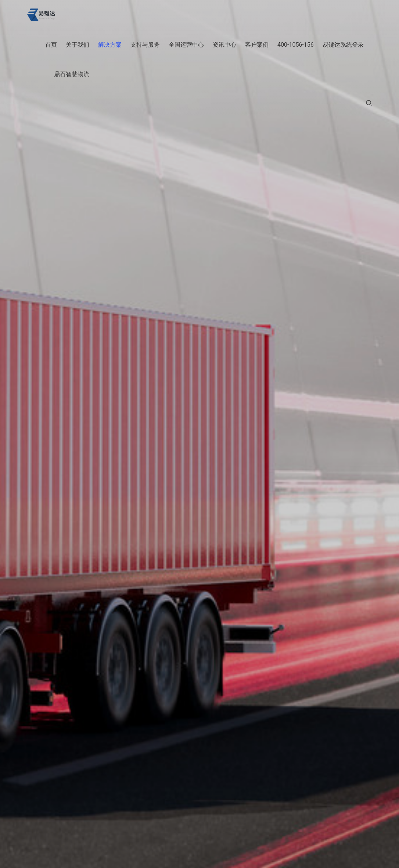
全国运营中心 (186, 45)
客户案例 (257, 45)
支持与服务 (145, 45)
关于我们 (78, 45)
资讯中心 (224, 45)
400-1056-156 (296, 45)
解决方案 (110, 45)
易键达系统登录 (343, 45)
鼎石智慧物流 (72, 74)
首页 (51, 45)
